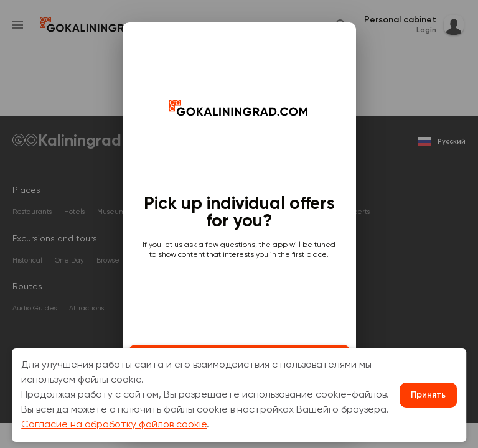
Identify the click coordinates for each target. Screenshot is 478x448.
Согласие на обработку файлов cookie (114, 425)
